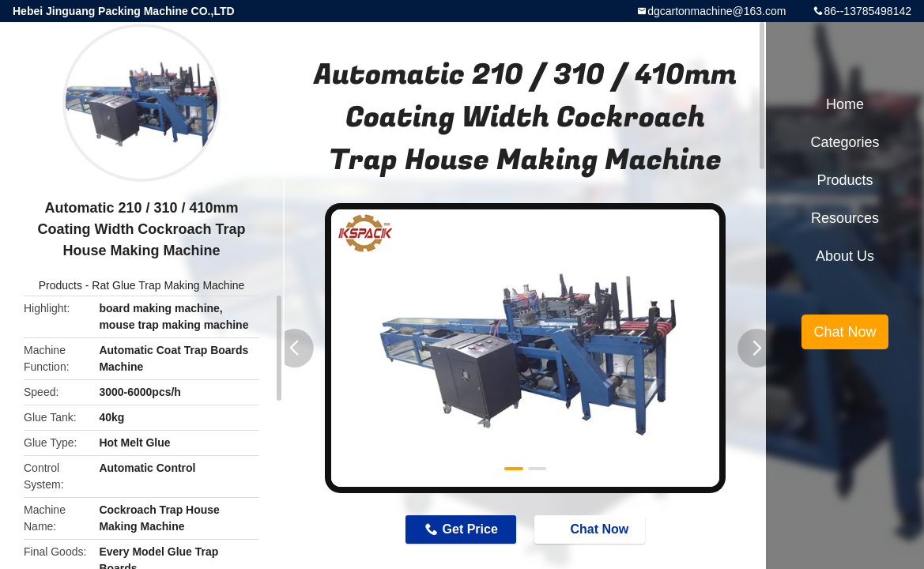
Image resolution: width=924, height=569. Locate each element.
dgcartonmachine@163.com (717, 11)
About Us (845, 256)
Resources (845, 218)
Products (60, 285)
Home (845, 104)
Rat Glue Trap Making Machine (168, 285)
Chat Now (591, 529)
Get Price (470, 529)
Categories (845, 142)
